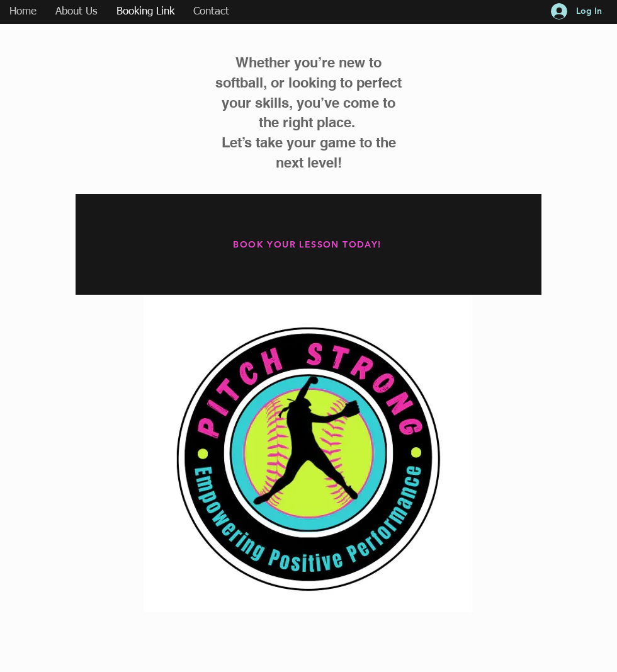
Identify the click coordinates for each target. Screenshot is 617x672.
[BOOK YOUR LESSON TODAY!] (308, 244)
